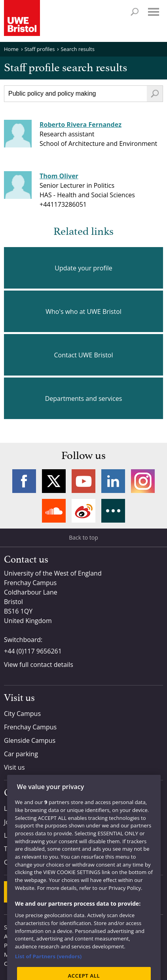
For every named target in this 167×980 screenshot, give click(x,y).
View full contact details (39, 665)
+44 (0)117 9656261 (33, 651)
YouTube (83, 481)
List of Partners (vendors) (48, 970)
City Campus (22, 714)
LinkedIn (113, 481)
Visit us (14, 767)
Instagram (143, 481)
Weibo (83, 511)
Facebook (24, 481)
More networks (113, 511)
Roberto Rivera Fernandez (81, 125)
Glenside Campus (30, 740)
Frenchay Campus (30, 727)
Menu (154, 12)
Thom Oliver (59, 176)
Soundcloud (54, 511)
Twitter (54, 481)
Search (135, 12)
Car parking (21, 754)
